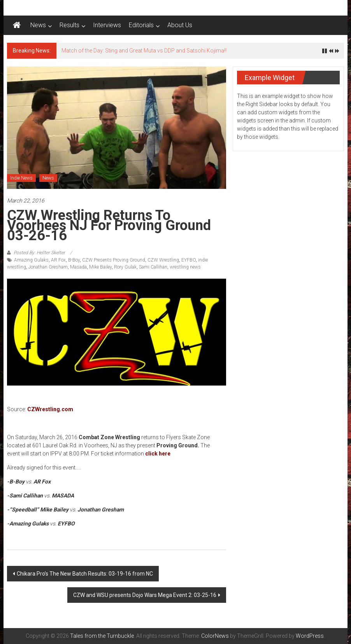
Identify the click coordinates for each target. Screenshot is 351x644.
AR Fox (58, 260)
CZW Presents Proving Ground (114, 260)
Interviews (107, 25)
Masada (78, 267)
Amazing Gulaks (31, 260)
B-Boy (74, 260)
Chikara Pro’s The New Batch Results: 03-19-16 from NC (85, 574)
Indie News (21, 178)
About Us (180, 25)
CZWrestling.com (50, 409)
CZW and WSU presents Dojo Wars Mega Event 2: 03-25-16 (145, 595)
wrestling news (185, 267)
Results (69, 25)
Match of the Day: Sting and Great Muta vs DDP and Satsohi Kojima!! (144, 51)
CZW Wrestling (163, 260)
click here (158, 454)
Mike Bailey (100, 267)
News (38, 25)
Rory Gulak (125, 267)
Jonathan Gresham (48, 267)
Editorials (141, 25)
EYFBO (189, 260)
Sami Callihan (153, 267)
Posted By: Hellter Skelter (39, 253)
